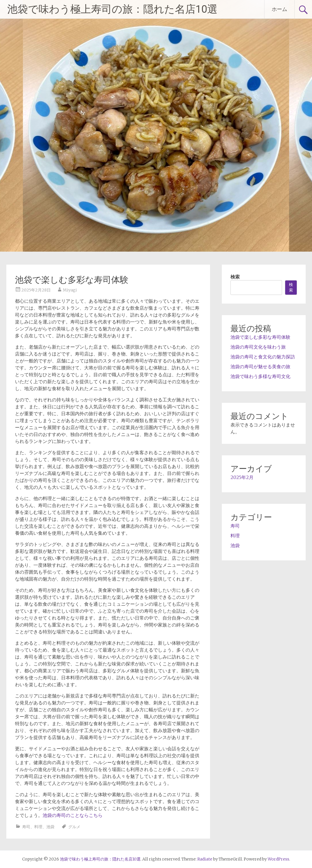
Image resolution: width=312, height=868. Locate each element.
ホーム (279, 9)
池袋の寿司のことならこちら (73, 815)
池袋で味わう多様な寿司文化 (260, 376)
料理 (38, 827)
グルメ (74, 827)
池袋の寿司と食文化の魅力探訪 (263, 357)
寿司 (26, 827)
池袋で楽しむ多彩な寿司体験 (260, 337)
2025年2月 (242, 477)
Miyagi (70, 290)
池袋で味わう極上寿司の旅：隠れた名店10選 (112, 9)
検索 (235, 277)
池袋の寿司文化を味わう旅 (258, 347)
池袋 (50, 827)
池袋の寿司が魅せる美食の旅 (260, 366)
